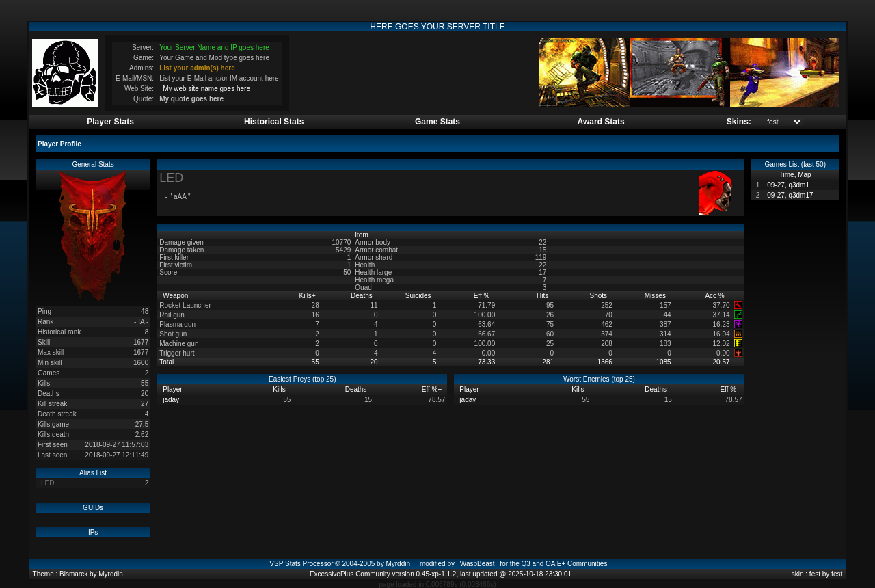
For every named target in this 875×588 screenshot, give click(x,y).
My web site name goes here (206, 89)
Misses (656, 296)
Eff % (483, 296)
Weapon (176, 296)
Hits (543, 296)
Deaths (362, 296)
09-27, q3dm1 (788, 185)
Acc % (715, 296)
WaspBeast (477, 564)
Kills (308, 296)
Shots (600, 296)
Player (173, 389)
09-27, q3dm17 (790, 195)
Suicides (419, 296)
